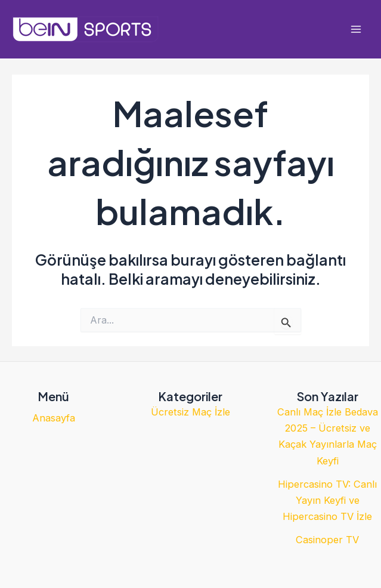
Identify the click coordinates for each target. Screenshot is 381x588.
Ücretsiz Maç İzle (190, 412)
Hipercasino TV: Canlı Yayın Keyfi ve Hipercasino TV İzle (327, 500)
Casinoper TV (327, 540)
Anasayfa (54, 418)
